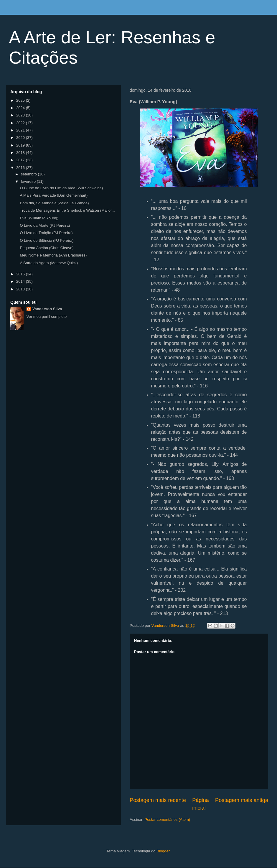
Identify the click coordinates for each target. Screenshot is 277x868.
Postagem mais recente (158, 800)
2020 (21, 138)
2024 (21, 108)
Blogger (163, 851)
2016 (21, 168)
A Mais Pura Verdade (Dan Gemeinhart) (54, 195)
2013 (21, 289)
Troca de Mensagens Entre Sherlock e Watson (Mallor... (67, 210)
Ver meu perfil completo (47, 317)
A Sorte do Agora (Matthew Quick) (49, 263)
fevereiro (29, 181)
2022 (21, 123)
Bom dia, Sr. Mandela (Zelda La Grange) (54, 203)
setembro (29, 174)
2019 (21, 145)
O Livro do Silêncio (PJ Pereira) (47, 240)
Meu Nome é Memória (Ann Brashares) (53, 255)
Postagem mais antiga (242, 800)
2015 (21, 274)
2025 (21, 100)
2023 (21, 115)
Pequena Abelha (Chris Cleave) (47, 248)
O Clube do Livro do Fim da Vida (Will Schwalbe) (61, 188)
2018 (21, 153)
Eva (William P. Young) (39, 218)
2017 (21, 160)
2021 (21, 130)
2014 (21, 281)
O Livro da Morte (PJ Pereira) (45, 225)
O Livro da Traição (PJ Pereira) (46, 233)
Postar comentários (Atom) (168, 819)
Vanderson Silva (47, 309)
